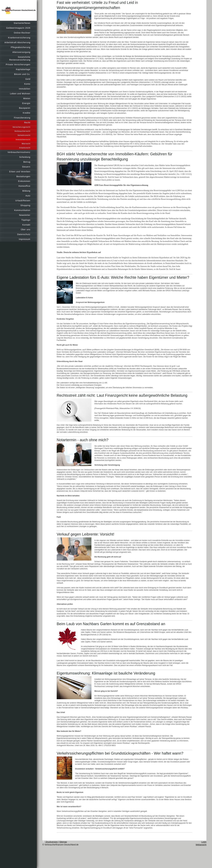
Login (204, 842)
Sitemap (63, 842)
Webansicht (201, 845)
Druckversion (50, 842)
